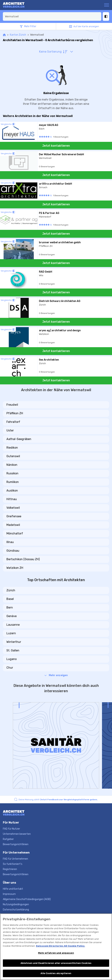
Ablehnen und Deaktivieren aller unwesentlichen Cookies (56, 963)
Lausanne (13, 625)
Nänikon (12, 465)
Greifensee (14, 516)
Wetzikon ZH (15, 568)
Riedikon (12, 448)
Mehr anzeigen (56, 675)
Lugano (12, 659)
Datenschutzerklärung (16, 910)
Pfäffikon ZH (15, 413)
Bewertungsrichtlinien (16, 844)
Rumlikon (13, 482)
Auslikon (12, 491)
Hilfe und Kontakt (13, 889)
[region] (56, 947)
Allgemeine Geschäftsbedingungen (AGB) (27, 899)
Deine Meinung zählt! (58, 800)
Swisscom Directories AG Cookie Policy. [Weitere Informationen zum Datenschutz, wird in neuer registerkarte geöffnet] (60, 946)
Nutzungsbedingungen (16, 904)
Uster (10, 430)
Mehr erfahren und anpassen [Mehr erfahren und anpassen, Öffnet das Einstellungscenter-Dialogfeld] (56, 953)
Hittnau (12, 499)
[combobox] (52, 16)
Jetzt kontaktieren (56, 146)
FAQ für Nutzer (11, 829)
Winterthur (14, 642)
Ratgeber (8, 839)
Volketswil (13, 508)
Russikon (12, 473)
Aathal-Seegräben (19, 439)
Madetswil (13, 525)
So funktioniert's (13, 864)
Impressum (9, 894)
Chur (10, 668)
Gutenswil (13, 456)
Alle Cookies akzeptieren (56, 973)
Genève (12, 616)
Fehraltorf (13, 422)
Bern (10, 608)
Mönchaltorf (15, 533)
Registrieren (10, 869)
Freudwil (12, 405)
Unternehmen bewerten (17, 834)
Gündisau (13, 551)
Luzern (11, 633)
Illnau (10, 542)
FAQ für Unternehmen (15, 859)
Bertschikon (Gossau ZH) (23, 559)
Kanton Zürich (18, 35)
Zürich (11, 590)
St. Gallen (13, 650)
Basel (10, 599)
